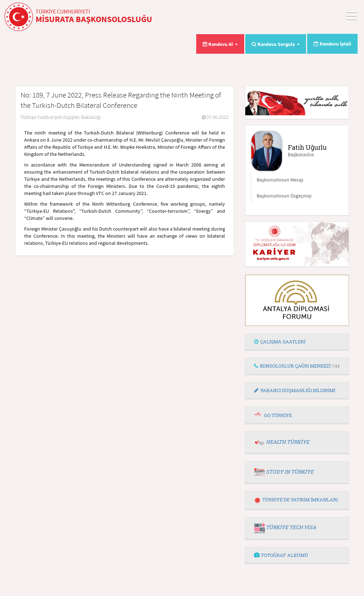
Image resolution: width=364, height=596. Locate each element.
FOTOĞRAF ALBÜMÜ (281, 555)
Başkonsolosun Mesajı (280, 180)
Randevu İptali (332, 44)
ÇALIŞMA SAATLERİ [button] (280, 342)
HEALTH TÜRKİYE (288, 442)
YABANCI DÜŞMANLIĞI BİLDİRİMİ (295, 390)
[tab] (297, 342)
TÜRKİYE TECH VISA (291, 527)
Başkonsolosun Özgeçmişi (284, 196)
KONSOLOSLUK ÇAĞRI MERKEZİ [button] (297, 366)
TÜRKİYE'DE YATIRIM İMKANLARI (296, 500)
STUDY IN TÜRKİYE (290, 472)
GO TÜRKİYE (278, 415)
